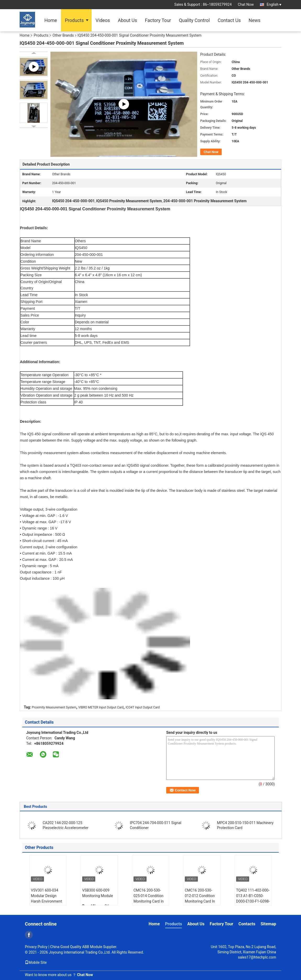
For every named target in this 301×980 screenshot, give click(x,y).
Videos (103, 20)
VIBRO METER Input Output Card (101, 707)
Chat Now (246, 4)
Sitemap (268, 924)
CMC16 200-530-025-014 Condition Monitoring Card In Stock (149, 899)
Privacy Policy (36, 947)
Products (74, 20)
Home (51, 20)
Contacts (247, 924)
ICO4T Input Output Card (143, 707)
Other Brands (63, 35)
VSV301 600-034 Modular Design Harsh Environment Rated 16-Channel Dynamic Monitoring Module (47, 904)
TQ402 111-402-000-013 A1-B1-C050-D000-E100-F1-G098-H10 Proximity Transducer (253, 901)
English (274, 4)
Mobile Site (36, 962)
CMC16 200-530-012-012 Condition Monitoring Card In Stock (200, 899)
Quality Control (194, 20)
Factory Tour (158, 20)
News (255, 20)
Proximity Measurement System (54, 707)
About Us (127, 20)
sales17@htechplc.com (257, 957)
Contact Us (229, 20)
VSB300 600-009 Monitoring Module (98, 893)
